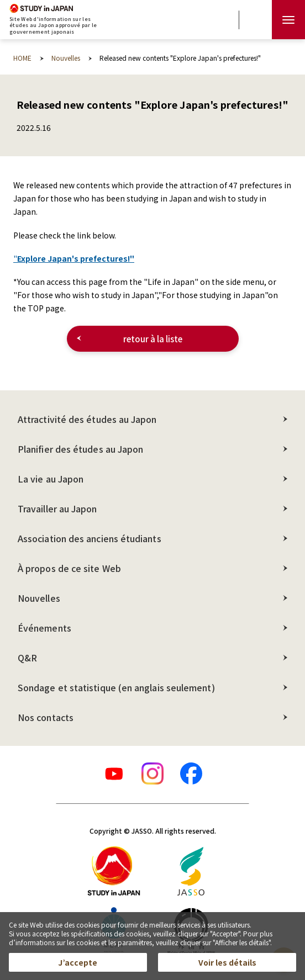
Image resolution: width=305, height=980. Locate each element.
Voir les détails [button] (227, 962)
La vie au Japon (51, 479)
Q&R (27, 658)
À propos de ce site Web (69, 568)
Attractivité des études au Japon (87, 419)
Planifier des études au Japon (80, 449)
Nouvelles (39, 598)
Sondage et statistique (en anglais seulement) (116, 687)
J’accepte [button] (78, 962)
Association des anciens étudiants (90, 538)
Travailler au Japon (57, 508)
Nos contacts (46, 717)
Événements (44, 628)
